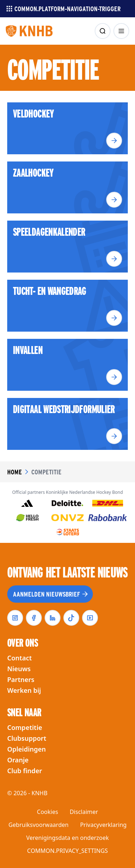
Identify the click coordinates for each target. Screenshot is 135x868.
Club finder (25, 771)
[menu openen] (121, 31)
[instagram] (15, 618)
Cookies (48, 812)
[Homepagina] (29, 31)
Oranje (18, 760)
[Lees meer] (114, 141)
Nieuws (19, 669)
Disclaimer (84, 812)
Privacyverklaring (103, 825)
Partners (21, 679)
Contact (19, 658)
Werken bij (24, 690)
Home (15, 472)
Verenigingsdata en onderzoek (68, 838)
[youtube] (90, 618)
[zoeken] (103, 31)
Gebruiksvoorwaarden (38, 825)
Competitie (25, 727)
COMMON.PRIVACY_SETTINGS (67, 851)
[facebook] (34, 618)
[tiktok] (71, 618)
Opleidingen (26, 749)
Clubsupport (27, 738)
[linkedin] (53, 618)
